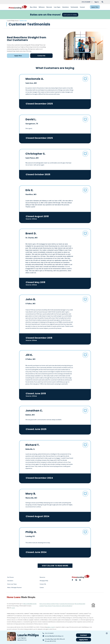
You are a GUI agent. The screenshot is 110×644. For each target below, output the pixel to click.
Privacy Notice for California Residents (62, 606)
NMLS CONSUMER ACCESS (30, 604)
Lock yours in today (70, 15)
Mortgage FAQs (44, 581)
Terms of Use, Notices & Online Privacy (49, 604)
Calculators (10, 581)
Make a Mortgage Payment (14, 587)
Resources (42, 577)
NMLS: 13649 (51, 627)
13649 (13, 608)
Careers (42, 587)
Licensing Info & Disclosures (67, 604)
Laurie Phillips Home (13, 21)
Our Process (11, 577)
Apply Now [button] (18, 56)
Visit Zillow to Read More (55, 566)
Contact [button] (84, 635)
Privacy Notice (48, 606)
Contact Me (43, 584)
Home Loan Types (12, 584)
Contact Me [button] (41, 56)
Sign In (97, 2)
